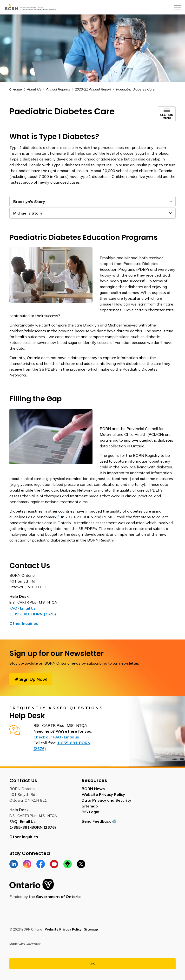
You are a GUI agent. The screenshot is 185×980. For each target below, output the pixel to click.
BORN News (93, 789)
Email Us (28, 608)
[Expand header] (178, 7)
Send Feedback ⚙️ (99, 821)
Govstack (33, 944)
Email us (71, 737)
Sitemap (90, 806)
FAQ (13, 608)
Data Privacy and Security (106, 800)
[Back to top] (92, 964)
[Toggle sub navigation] (167, 114)
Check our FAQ (47, 737)
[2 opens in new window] (58, 517)
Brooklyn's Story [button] (29, 202)
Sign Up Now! (31, 679)
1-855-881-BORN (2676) (33, 614)
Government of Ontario (58, 897)
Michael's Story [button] (28, 213)
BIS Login (90, 812)
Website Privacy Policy (103, 794)
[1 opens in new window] (109, 176)
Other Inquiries (24, 623)
